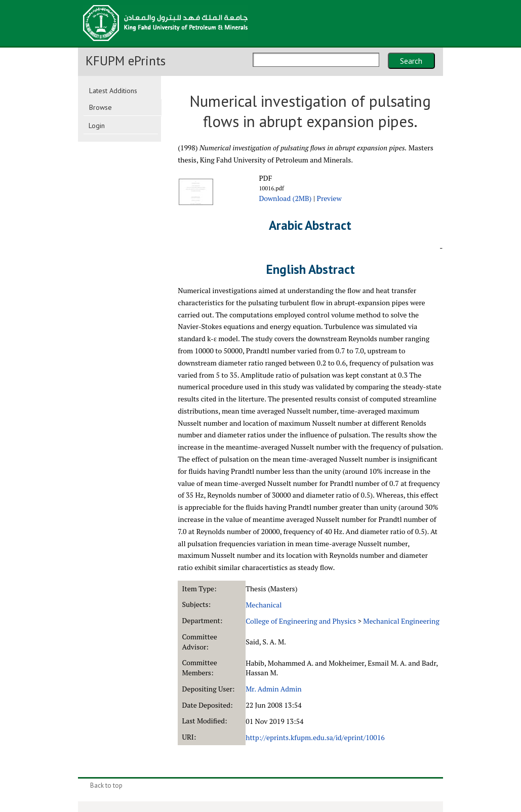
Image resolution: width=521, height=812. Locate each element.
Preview (329, 198)
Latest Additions (113, 91)
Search (411, 61)
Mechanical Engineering (401, 621)
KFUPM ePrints (126, 61)
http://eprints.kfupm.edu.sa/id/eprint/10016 (315, 737)
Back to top (106, 785)
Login (97, 126)
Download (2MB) (285, 198)
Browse (101, 107)
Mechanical (264, 605)
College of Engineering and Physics (301, 621)
